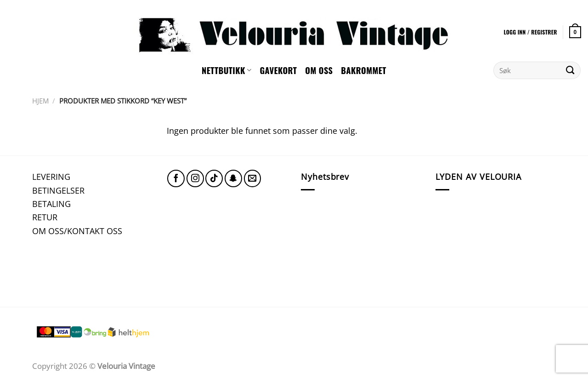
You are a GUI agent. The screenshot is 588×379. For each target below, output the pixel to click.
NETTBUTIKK (226, 70)
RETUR (45, 217)
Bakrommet (364, 70)
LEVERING (51, 176)
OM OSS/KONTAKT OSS (77, 231)
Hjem (40, 101)
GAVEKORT (278, 70)
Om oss (319, 70)
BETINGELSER (58, 190)
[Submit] (570, 70)
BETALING (51, 204)
